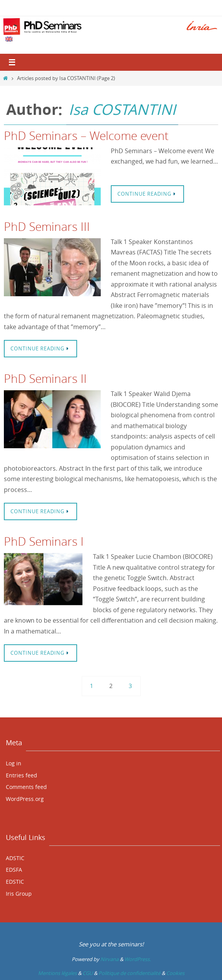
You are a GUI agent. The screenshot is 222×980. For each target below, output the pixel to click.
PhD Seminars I (44, 541)
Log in (14, 763)
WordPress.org (25, 799)
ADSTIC (15, 858)
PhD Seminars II (45, 379)
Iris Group (19, 894)
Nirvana (109, 959)
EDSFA (14, 870)
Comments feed (26, 787)
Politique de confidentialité (129, 973)
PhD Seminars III (47, 227)
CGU (88, 973)
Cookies (175, 973)
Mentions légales (57, 973)
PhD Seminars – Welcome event (86, 136)
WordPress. (138, 959)
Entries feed (22, 775)
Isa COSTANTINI (122, 109)
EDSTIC (15, 882)
